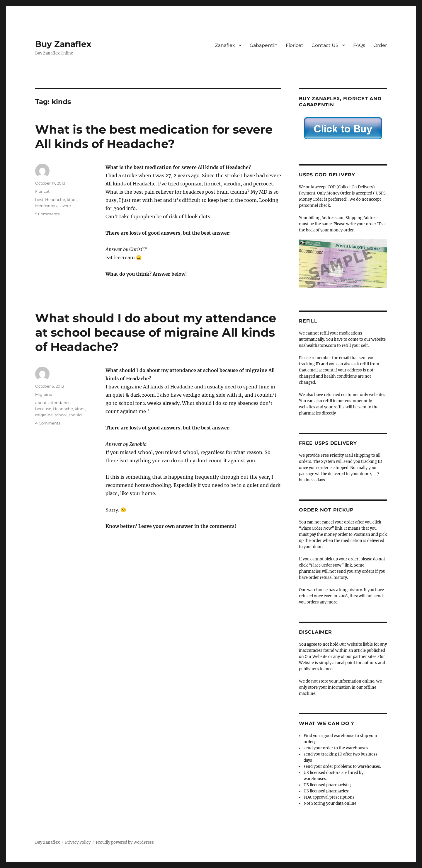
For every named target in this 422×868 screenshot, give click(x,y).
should (75, 415)
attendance (59, 403)
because (43, 409)
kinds (72, 199)
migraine (44, 415)
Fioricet (295, 45)
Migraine (44, 394)
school (61, 415)
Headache (55, 199)
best (39, 199)
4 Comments (48, 423)
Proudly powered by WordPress (125, 842)
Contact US (325, 45)
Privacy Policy (78, 842)
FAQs (359, 45)
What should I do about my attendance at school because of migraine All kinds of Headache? (156, 332)
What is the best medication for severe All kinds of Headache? (154, 137)
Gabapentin (264, 45)
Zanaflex (225, 45)
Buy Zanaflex (63, 44)
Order (380, 45)
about (41, 403)
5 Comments (47, 214)
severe (65, 206)
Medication (46, 206)
